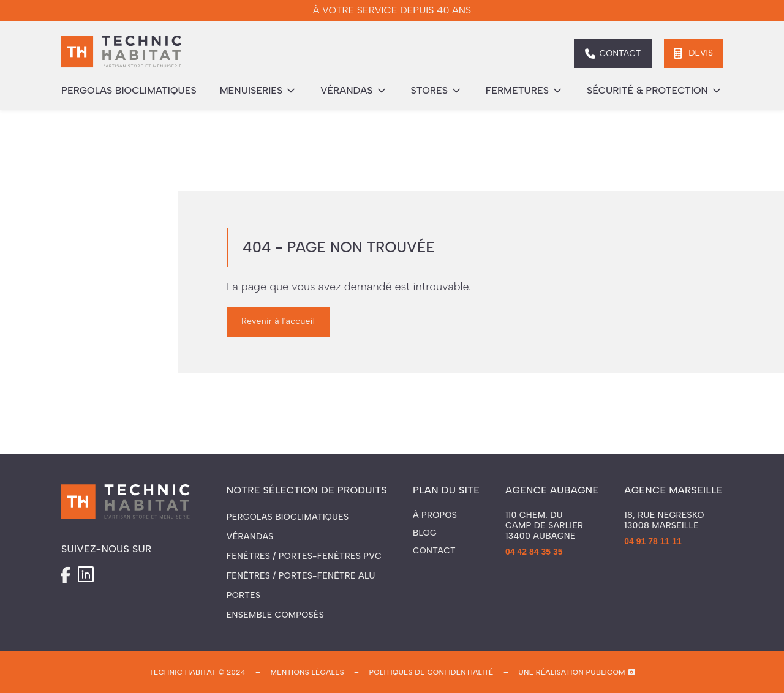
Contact (434, 551)
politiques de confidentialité (432, 672)
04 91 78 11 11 (653, 541)
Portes (243, 595)
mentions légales (307, 672)
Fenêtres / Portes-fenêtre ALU (301, 576)
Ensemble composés (275, 615)
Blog (425, 533)
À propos (435, 515)
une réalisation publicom (572, 672)
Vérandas (250, 537)
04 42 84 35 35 (534, 552)
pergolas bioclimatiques (129, 90)
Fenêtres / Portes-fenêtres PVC (304, 556)
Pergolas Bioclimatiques (288, 517)
